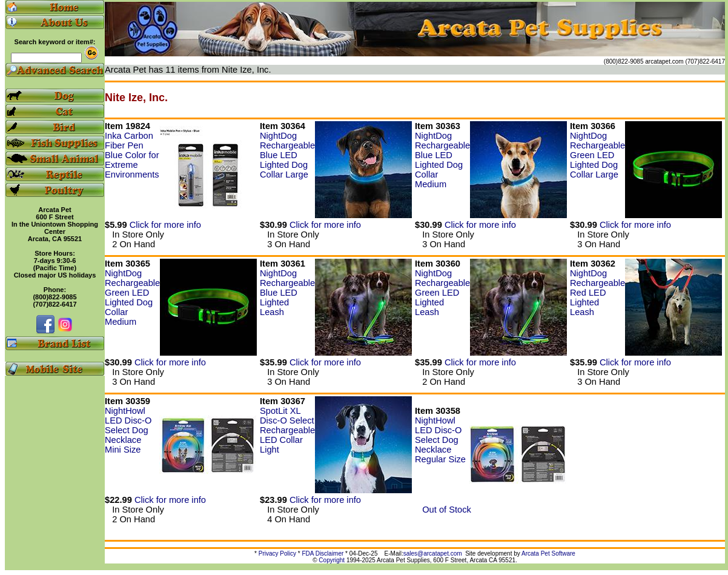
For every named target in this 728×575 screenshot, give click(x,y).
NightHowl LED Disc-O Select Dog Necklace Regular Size (440, 440)
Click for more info (165, 225)
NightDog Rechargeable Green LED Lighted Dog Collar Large (597, 155)
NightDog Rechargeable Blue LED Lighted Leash (287, 293)
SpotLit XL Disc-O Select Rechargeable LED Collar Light (287, 430)
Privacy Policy (277, 553)
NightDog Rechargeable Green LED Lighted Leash (442, 293)
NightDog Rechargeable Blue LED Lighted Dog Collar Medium (442, 160)
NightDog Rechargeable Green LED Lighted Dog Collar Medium (132, 297)
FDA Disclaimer (323, 553)
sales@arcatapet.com (433, 553)
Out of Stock (443, 510)
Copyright (332, 560)
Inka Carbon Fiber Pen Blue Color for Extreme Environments (132, 155)
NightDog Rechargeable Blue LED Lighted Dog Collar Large (287, 155)
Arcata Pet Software (548, 553)
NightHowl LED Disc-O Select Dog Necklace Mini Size (128, 430)
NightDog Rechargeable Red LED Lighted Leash (597, 293)
